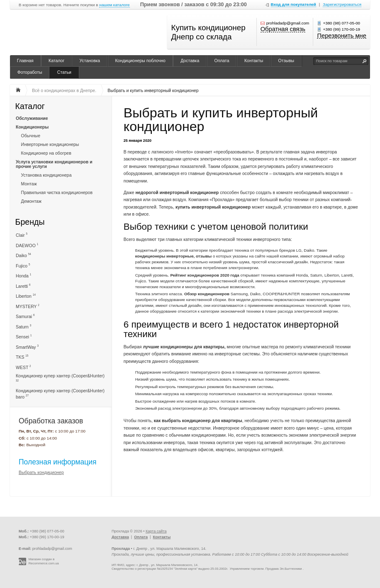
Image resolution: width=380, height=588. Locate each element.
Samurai (25, 316)
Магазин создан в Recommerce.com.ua (44, 561)
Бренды (30, 222)
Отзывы (286, 61)
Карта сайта (156, 531)
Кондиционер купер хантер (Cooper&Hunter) (60, 378)
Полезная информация (58, 462)
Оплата (222, 61)
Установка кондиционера (46, 175)
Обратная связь (283, 29)
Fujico (23, 266)
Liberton (26, 296)
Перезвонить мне (341, 36)
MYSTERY (28, 306)
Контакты (254, 61)
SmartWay (27, 347)
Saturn (23, 327)
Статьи (64, 72)
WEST (23, 367)
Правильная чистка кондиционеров (57, 192)
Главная (25, 61)
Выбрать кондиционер (41, 473)
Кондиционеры (32, 127)
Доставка (190, 61)
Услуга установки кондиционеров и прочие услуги (54, 164)
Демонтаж (31, 201)
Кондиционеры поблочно (140, 61)
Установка (90, 61)
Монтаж (29, 184)
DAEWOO (27, 245)
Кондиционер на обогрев (46, 153)
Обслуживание (32, 118)
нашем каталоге (114, 5)
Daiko (23, 255)
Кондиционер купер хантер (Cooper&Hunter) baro (60, 394)
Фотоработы (30, 72)
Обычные (31, 136)
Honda (23, 276)
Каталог (56, 61)
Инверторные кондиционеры (50, 144)
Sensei (24, 337)
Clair (22, 235)
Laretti (23, 286)
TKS (22, 357)
